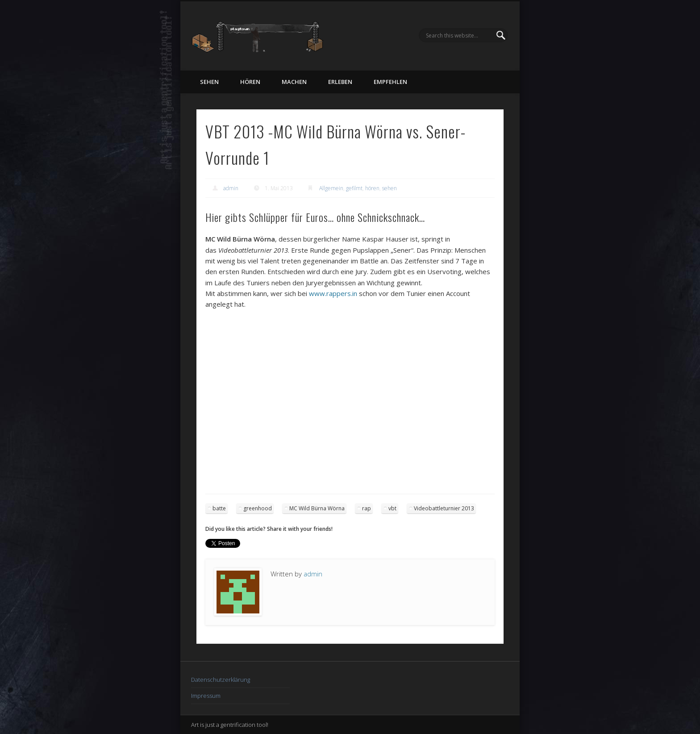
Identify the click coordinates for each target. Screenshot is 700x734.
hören (250, 82)
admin (231, 188)
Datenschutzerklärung (221, 680)
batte (219, 508)
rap (367, 508)
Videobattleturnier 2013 (444, 508)
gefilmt (354, 188)
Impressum (206, 696)
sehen (209, 82)
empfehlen (390, 82)
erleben (340, 82)
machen (294, 82)
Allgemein (331, 188)
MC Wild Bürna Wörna (317, 508)
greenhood (258, 508)
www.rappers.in (333, 293)
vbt (392, 508)
